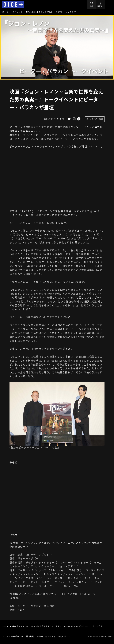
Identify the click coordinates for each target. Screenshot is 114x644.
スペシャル (18, 12)
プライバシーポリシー (13, 636)
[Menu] (92, 4)
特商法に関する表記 (46, 636)
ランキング (71, 12)
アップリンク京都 (86, 543)
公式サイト (16, 535)
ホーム (6, 12)
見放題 (59, 12)
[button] (101, 4)
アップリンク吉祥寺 (37, 543)
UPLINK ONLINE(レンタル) (39, 12)
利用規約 (30, 636)
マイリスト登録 (96, 119)
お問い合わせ (64, 636)
